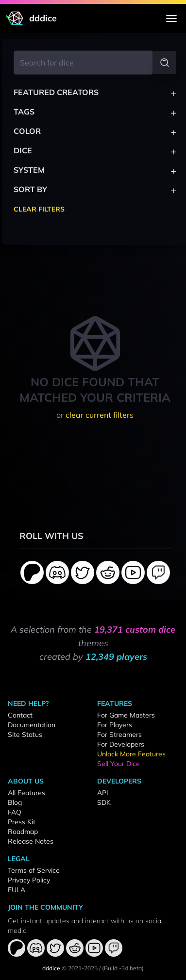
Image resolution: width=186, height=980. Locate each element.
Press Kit (22, 822)
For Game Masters (126, 715)
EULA (17, 890)
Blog (15, 802)
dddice (51, 968)
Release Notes (31, 841)
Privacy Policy (29, 880)
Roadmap (23, 832)
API (103, 793)
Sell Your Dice (118, 764)
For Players (115, 725)
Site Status (25, 735)
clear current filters (100, 415)
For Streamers (119, 735)
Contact (20, 715)
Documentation (32, 725)
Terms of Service (34, 870)
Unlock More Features (131, 754)
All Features (26, 793)
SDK (104, 802)
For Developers (121, 744)
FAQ (15, 812)
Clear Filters (39, 209)
